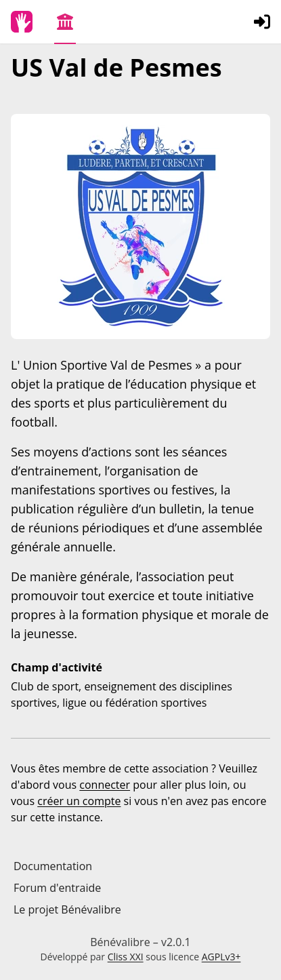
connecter (105, 785)
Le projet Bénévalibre (67, 909)
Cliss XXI (126, 957)
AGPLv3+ (221, 957)
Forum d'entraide (57, 888)
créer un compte (79, 801)
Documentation (53, 866)
